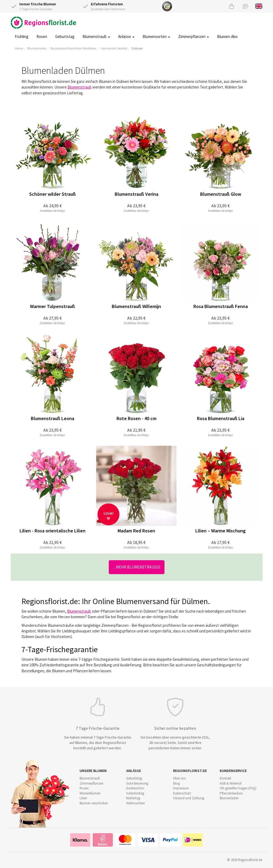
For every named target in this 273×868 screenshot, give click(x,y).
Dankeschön (135, 788)
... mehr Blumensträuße (137, 567)
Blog (176, 783)
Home (19, 48)
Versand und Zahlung (189, 798)
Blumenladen (37, 48)
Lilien (83, 798)
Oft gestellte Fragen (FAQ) (238, 788)
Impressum (181, 788)
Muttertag (133, 798)
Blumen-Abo (227, 37)
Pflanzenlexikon (231, 793)
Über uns (179, 778)
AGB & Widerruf (231, 783)
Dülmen (137, 48)
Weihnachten (136, 803)
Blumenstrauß (96, 37)
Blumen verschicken (94, 803)
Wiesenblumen (90, 793)
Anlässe (126, 37)
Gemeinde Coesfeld (114, 48)
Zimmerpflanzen (194, 37)
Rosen (42, 37)
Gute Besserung (137, 783)
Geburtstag (65, 37)
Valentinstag (135, 793)
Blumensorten (156, 37)
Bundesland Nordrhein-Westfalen (74, 48)
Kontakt (225, 778)
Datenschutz (182, 793)
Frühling (22, 37)
